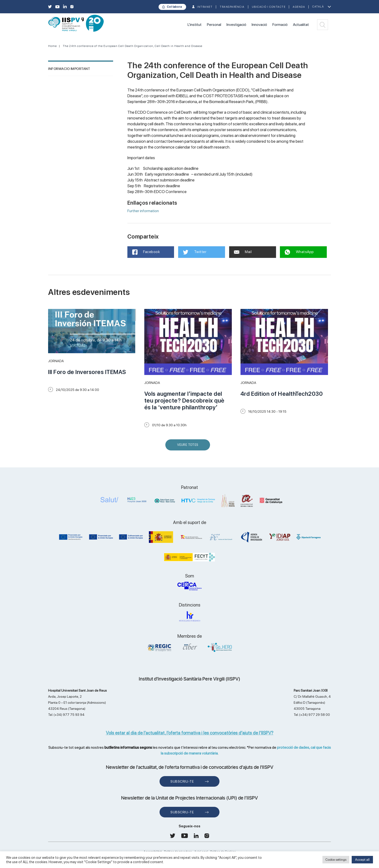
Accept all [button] (362, 860)
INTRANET (205, 7)
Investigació (236, 25)
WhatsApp (299, 252)
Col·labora (174, 7)
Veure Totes (189, 447)
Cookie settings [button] (336, 860)
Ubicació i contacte (269, 7)
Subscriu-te (182, 781)
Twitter (195, 252)
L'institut (195, 25)
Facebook (146, 252)
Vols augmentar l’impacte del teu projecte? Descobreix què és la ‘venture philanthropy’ (184, 400)
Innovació (259, 25)
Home (52, 46)
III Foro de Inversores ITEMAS (87, 372)
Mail (243, 252)
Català (318, 7)
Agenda (299, 7)
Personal (214, 25)
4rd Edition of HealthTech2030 (282, 394)
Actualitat (301, 25)
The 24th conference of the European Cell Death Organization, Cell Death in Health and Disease (133, 46)
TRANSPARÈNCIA (232, 7)
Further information (143, 211)
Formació (280, 25)
